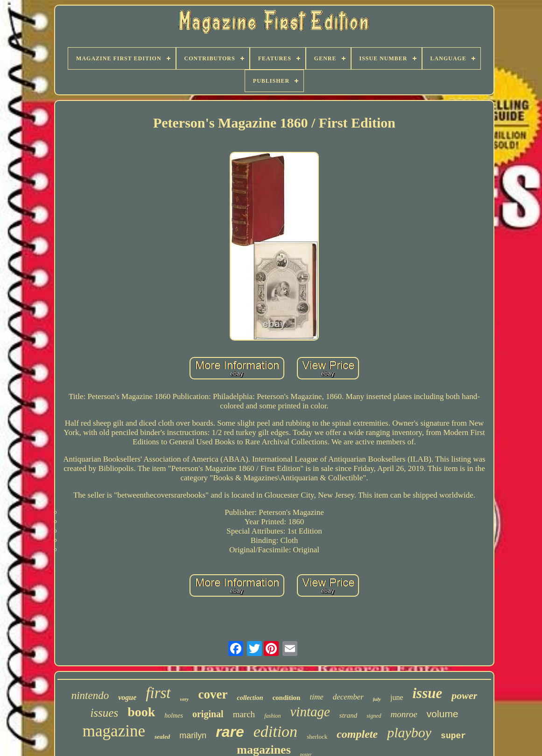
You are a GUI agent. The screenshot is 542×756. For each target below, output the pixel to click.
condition (286, 698)
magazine (114, 731)
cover (213, 694)
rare (230, 732)
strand (348, 715)
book (141, 712)
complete (357, 734)
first (158, 693)
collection (250, 698)
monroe (404, 714)
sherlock (317, 737)
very (185, 699)
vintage (310, 712)
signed (374, 716)
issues (104, 713)
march (244, 714)
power (464, 695)
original (208, 714)
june (397, 697)
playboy (409, 732)
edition (275, 731)
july (377, 699)
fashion (272, 716)
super (453, 736)
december (348, 697)
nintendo (90, 695)
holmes (174, 716)
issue (427, 693)
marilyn (193, 735)
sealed (162, 737)
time (316, 697)
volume (443, 714)
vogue (127, 697)
